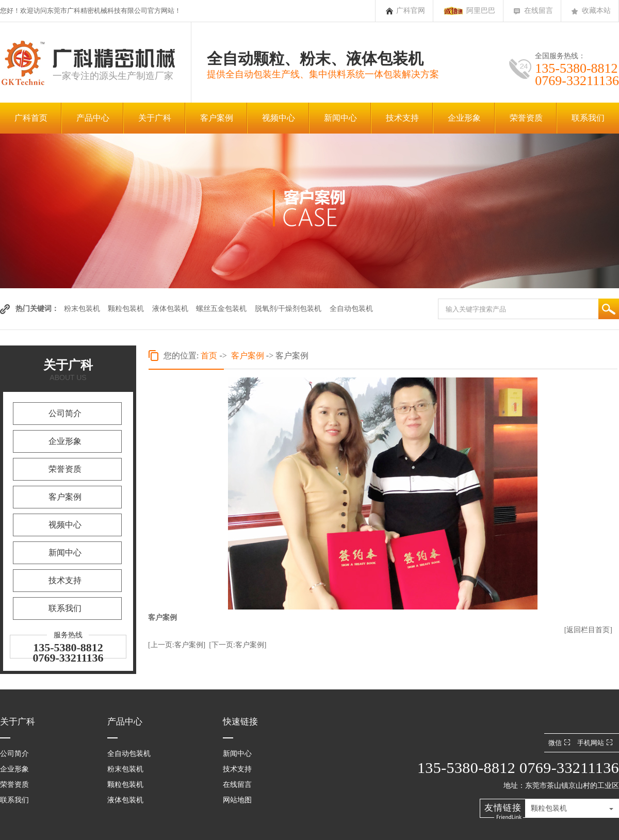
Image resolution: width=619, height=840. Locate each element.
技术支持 (402, 118)
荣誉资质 (526, 118)
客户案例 (217, 118)
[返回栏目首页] (588, 630)
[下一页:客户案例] (238, 645)
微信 (560, 743)
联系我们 (588, 118)
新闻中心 (340, 118)
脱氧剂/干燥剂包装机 (288, 309)
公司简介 (65, 413)
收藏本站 (596, 11)
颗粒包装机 (126, 309)
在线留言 (539, 11)
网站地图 (237, 800)
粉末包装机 (82, 309)
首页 (209, 356)
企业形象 (464, 118)
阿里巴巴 (481, 11)
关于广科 (155, 118)
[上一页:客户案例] (177, 645)
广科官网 (411, 11)
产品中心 (93, 118)
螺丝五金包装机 (221, 309)
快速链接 (240, 722)
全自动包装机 (351, 309)
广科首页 (31, 118)
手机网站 (596, 743)
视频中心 (279, 118)
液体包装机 (170, 309)
